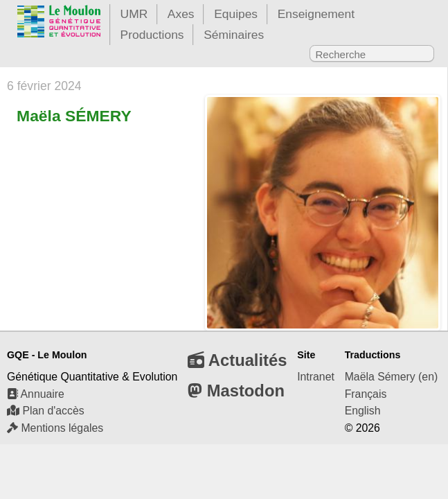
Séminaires (234, 35)
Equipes (236, 14)
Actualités (237, 360)
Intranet (316, 377)
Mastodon (236, 391)
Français (366, 394)
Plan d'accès (46, 411)
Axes (181, 14)
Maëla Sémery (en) (392, 377)
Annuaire (36, 394)
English (363, 411)
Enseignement (316, 14)
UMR (134, 14)
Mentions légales (55, 428)
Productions (152, 35)
